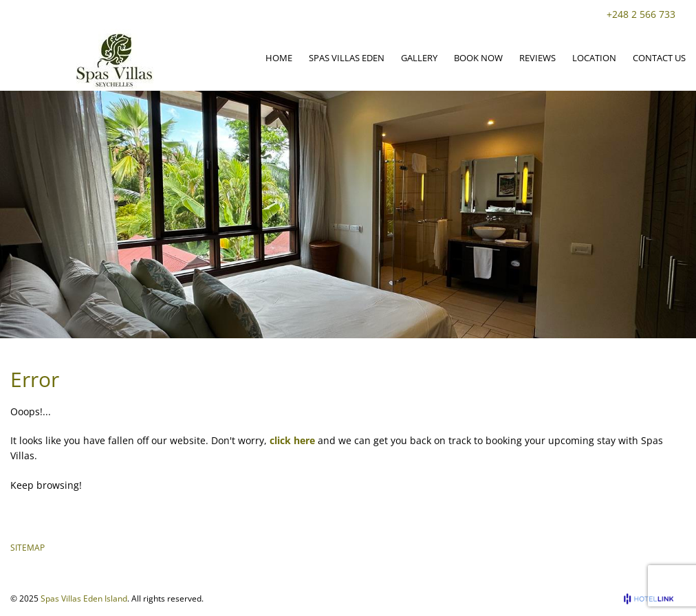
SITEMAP (28, 548)
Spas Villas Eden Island (84, 598)
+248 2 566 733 (641, 14)
